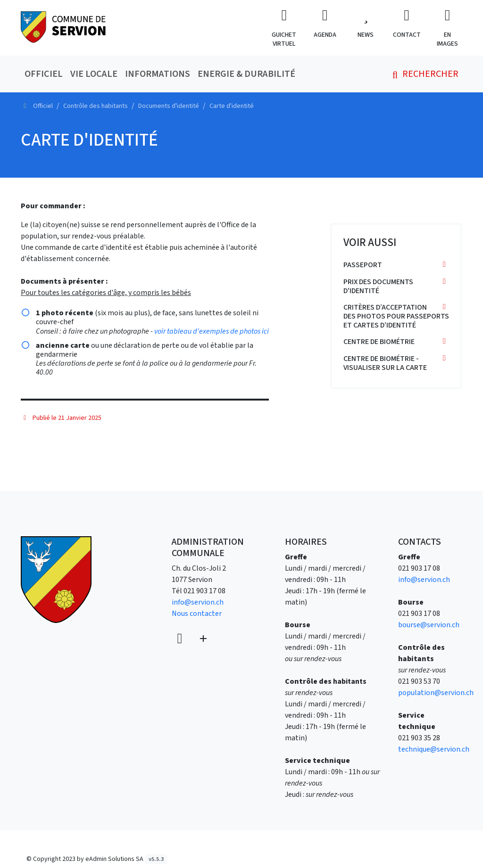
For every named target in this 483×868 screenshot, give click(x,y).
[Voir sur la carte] (181, 639)
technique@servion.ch (434, 749)
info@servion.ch (198, 602)
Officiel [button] (44, 74)
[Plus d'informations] (202, 639)
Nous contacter (197, 614)
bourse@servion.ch (429, 625)
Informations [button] (158, 74)
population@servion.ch (436, 693)
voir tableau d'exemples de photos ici (212, 331)
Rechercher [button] (424, 74)
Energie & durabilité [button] (246, 74)
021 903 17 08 (204, 591)
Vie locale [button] (94, 74)
